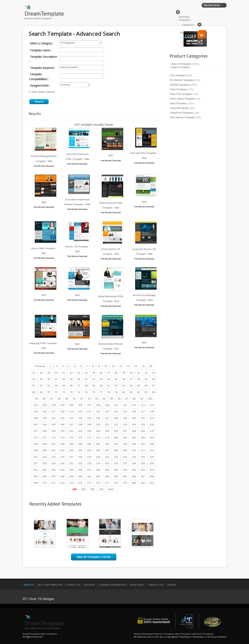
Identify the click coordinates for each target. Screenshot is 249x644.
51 (34, 386)
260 (80, 476)
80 (124, 392)
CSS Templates (178, 75)
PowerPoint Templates (182, 113)
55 (64, 386)
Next (111, 489)
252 (134, 470)
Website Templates (180, 85)
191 (89, 444)
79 (116, 392)
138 (116, 418)
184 (152, 438)
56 (71, 386)
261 (89, 476)
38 (64, 379)
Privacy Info (137, 585)
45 (116, 379)
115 (36, 411)
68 (34, 392)
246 (80, 470)
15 (143, 366)
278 (116, 483)
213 (36, 457)
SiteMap (172, 585)
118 (62, 411)
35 (41, 379)
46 (124, 379)
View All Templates (181, 64)
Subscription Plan (189, 33)
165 (107, 431)
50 (154, 379)
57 (79, 386)
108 (98, 405)
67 (154, 386)
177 (89, 438)
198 (152, 444)
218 (80, 457)
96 (119, 399)
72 (64, 392)
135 (89, 418)
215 (53, 457)
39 (71, 379)
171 (36, 438)
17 (34, 373)
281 (143, 483)
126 (134, 411)
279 (125, 483)
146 (62, 425)
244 (62, 470)
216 (62, 457)
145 (53, 425)
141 (143, 418)
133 (71, 418)
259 (71, 476)
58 (86, 386)
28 (116, 373)
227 (36, 463)
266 (134, 476)
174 (62, 438)
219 (89, 457)
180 (116, 438)
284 (83, 489)
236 (116, 463)
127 (143, 411)
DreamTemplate (44, 13)
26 (101, 373)
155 (143, 425)
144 (45, 425)
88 (59, 399)
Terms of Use (156, 585)
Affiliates (89, 585)
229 (53, 463)
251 (125, 470)
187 (53, 444)
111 (125, 405)
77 (101, 392)
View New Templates (185, 18)
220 (98, 457)
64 (131, 386)
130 (45, 418)
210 (134, 450)
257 (53, 476)
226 (152, 457)
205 (89, 450)
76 (94, 392)
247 (89, 470)
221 (107, 457)
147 (71, 425)
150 (98, 425)
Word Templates (178, 103)
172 (45, 438)
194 (116, 444)
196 (134, 444)
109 (107, 405)
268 (152, 476)
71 (56, 392)
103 (53, 405)
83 (146, 392)
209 (125, 450)
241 (36, 470)
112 (134, 405)
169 (143, 431)
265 (125, 476)
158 (45, 431)
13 (128, 366)
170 (152, 431)
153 (125, 425)
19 (49, 373)
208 (116, 450)
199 (36, 450)
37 (56, 379)
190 (80, 444)
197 (143, 444)
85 (37, 399)
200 (45, 450)
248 (98, 470)
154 (134, 425)
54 (56, 386)
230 (62, 463)
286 (101, 489)
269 (36, 483)
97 (127, 399)
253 (143, 470)
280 (134, 483)
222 (116, 457)
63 (124, 386)
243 (53, 470)
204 (80, 450)
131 (53, 418)
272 (62, 483)
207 (107, 450)
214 (45, 457)
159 (53, 431)
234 (98, 463)
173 (53, 438)
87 (52, 399)
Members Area (212, 5)
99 (142, 399)
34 (34, 379)
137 (107, 418)
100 (150, 399)
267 (143, 476)
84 (154, 392)
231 (71, 463)
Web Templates (183, 634)
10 (106, 366)
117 (53, 411)
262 (98, 476)
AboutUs (29, 585)
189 (71, 444)
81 (131, 392)
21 (64, 373)
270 (45, 483)
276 (98, 483)
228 (45, 463)
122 (98, 411)
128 (152, 411)
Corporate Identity (179, 108)
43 (101, 379)
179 (107, 438)
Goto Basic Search (43, 92)
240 (152, 463)
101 (36, 405)
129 (36, 418)
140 (134, 418)
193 (107, 444)
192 (98, 444)
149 (89, 425)
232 (80, 463)
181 (125, 438)
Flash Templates (178, 89)
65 (139, 386)
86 (44, 399)
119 (71, 411)
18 (41, 373)
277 (107, 483)
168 (134, 431)
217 (71, 457)
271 (53, 483)
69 (41, 392)
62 (116, 386)
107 (89, 405)
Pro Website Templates (182, 80)
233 (89, 463)
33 (154, 373)
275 (89, 483)
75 (86, 392)
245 (71, 470)
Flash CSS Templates (181, 94)
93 (97, 399)
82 (139, 392)
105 (71, 405)
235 (107, 463)
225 (143, 457)
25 (94, 373)
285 (92, 489)
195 (125, 444)
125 (125, 411)
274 (80, 483)
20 (56, 373)
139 (125, 418)
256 (45, 476)
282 (152, 483)
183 (143, 438)
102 (45, 405)
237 (125, 463)
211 (143, 450)
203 (71, 450)
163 (89, 431)
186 (45, 444)
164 (98, 431)
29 (124, 373)
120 (80, 411)
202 (62, 450)
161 (71, 431)
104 (62, 405)
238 (134, 463)
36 (49, 379)
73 (71, 392)
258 (62, 476)
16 (151, 366)
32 (146, 373)
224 (134, 457)
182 (134, 438)
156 (152, 425)
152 (116, 425)
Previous (40, 366)
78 (109, 392)
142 (152, 418)
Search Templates (181, 67)
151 (107, 425)
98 (134, 399)
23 (79, 373)
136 (98, 418)
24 (86, 373)
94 (104, 399)
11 (113, 366)
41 (86, 379)
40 (79, 379)
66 (146, 386)
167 (125, 431)
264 (116, 476)
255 (36, 476)
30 (131, 373)
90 (74, 399)
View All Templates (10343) (94, 557)
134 (80, 418)
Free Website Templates (183, 117)
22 (71, 373)
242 (45, 470)
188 (62, 444)
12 (121, 366)
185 (36, 444)
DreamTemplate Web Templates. (40, 634)
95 (112, 399)
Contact (186, 42)
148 (80, 425)
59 (94, 386)
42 (94, 379)
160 (62, 431)
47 (131, 379)
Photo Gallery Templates (183, 99)
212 (152, 450)
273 (71, 483)
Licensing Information (112, 585)
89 (67, 399)
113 (143, 405)
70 (49, 392)
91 (82, 399)
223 (125, 457)
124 (116, 411)
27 (109, 373)
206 (98, 450)
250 (116, 470)
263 (107, 476)
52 (41, 386)
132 (62, 418)
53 (49, 386)
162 (80, 431)
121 (89, 411)
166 (116, 431)
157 (36, 431)
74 (79, 392)
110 (116, 405)
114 (152, 405)
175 (71, 438)
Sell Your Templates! (50, 585)
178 (98, 438)
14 (136, 366)
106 (80, 405)
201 (53, 450)
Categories (188, 25)
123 (107, 411)
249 (107, 470)
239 (143, 463)
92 (89, 399)
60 (101, 386)
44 (109, 379)
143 (36, 425)
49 (146, 379)
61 (109, 386)
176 (80, 438)
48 (139, 379)
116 (45, 411)
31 (139, 373)
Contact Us (73, 585)
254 (152, 470)
